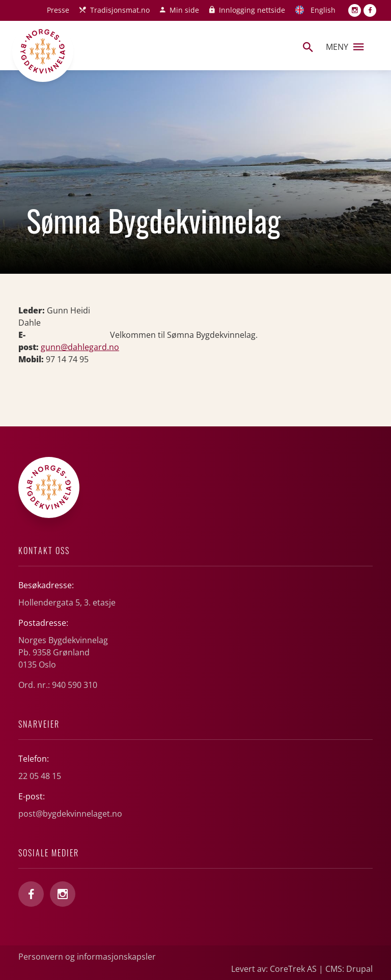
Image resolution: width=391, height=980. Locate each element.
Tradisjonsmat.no (120, 10)
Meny (345, 47)
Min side (184, 10)
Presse (58, 10)
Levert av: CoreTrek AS (274, 969)
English (323, 10)
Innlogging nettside (252, 10)
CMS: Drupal (349, 969)
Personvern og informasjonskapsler (87, 957)
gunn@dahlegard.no (80, 347)
